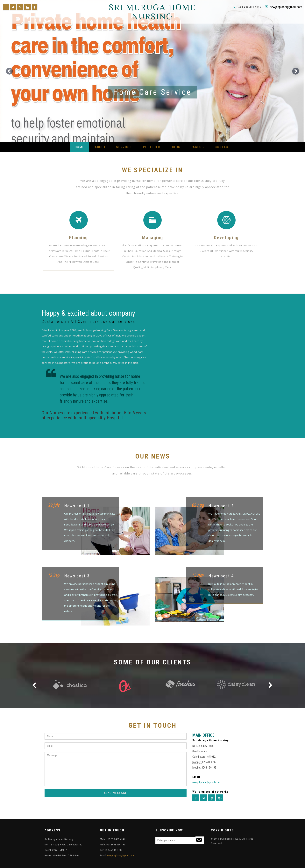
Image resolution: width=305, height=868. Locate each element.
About (100, 147)
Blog (176, 147)
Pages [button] (198, 147)
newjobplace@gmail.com (286, 7)
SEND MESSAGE (116, 793)
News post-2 (221, 506)
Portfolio (152, 147)
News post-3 (77, 576)
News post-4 (221, 576)
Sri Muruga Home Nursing (152, 12)
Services (124, 147)
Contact (223, 147)
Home (80, 147)
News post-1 (77, 506)
